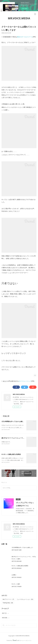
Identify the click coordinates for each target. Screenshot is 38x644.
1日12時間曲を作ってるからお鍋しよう (14, 421)
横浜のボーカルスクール (25, 37)
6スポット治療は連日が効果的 (11, 454)
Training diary (8, 603)
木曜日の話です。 (6, 442)
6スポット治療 (16, 584)
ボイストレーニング (25, 381)
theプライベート (8, 599)
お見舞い (14, 575)
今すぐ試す (25, 9)
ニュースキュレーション (25, 599)
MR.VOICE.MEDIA (19, 18)
